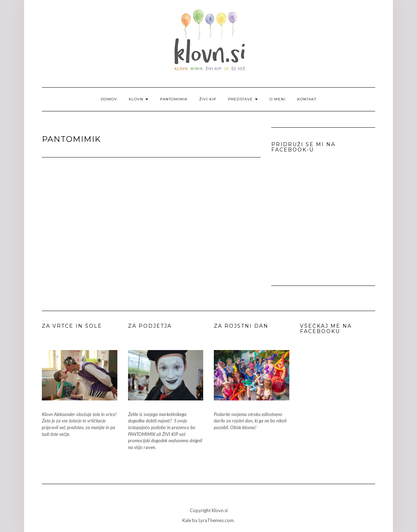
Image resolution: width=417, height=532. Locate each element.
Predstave (243, 99)
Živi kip (208, 99)
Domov (109, 99)
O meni (277, 99)
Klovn (138, 99)
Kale (187, 520)
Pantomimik (174, 99)
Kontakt (307, 99)
